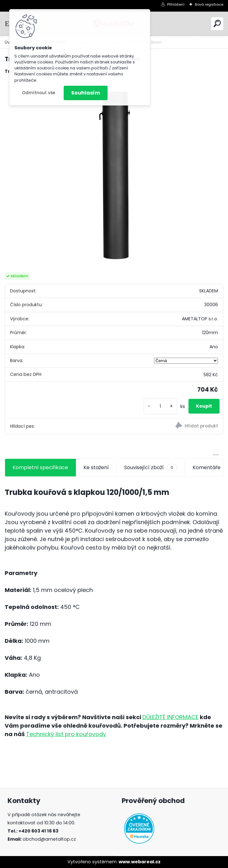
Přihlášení (176, 4)
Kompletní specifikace (40, 467)
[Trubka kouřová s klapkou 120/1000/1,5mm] (114, 174)
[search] (217, 23)
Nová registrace (209, 4)
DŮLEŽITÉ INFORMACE (170, 717)
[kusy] (160, 406)
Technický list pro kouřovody (66, 734)
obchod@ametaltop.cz (49, 839)
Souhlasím (86, 93)
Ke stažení (96, 467)
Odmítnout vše (39, 93)
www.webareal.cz (140, 862)
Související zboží (151, 468)
